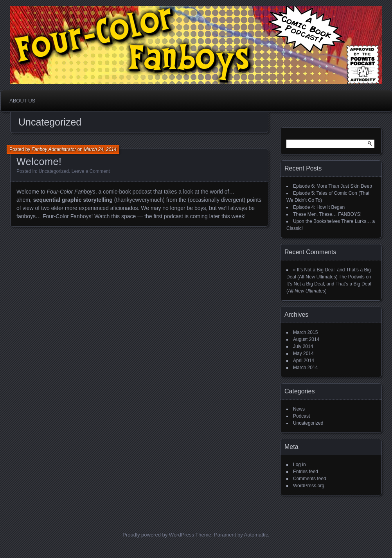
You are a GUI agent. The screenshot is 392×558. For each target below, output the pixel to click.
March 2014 (305, 368)
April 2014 (304, 361)
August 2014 (306, 339)
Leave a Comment (91, 171)
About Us (22, 101)
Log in (299, 465)
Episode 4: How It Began (319, 207)
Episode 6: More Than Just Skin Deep (333, 186)
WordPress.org (309, 486)
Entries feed (306, 472)
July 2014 (303, 346)
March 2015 (305, 332)
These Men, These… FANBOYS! (327, 214)
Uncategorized (54, 171)
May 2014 (303, 353)
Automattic (256, 535)
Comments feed (310, 479)
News (299, 409)
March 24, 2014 (100, 149)
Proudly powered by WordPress (158, 535)
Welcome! (39, 161)
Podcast (301, 416)
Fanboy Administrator (54, 149)
